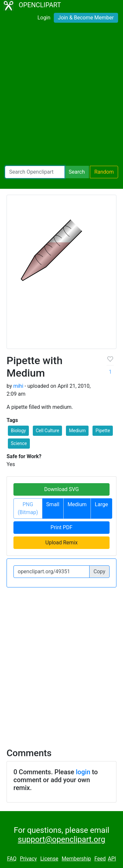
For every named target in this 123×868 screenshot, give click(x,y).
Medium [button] (77, 431)
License (49, 859)
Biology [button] (18, 431)
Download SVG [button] (62, 489)
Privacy (29, 859)
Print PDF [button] (61, 527)
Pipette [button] (103, 431)
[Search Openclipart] (35, 172)
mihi (18, 386)
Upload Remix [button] (61, 543)
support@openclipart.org (61, 839)
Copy (99, 571)
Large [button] (101, 504)
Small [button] (53, 504)
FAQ (12, 859)
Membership (76, 859)
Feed (100, 859)
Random (104, 172)
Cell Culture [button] (47, 431)
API (112, 859)
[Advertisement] (61, 96)
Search (77, 172)
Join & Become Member (86, 18)
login (83, 772)
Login (44, 18)
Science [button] (19, 443)
